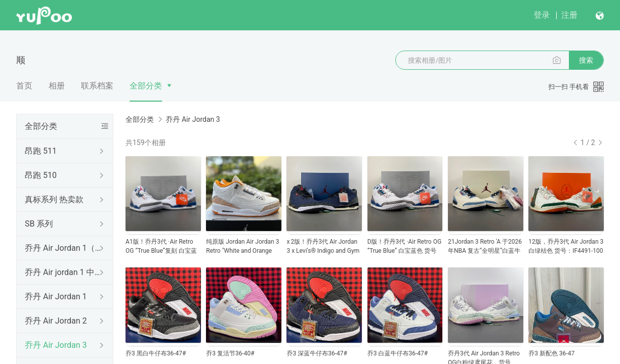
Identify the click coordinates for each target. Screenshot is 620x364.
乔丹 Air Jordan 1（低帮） (63, 248)
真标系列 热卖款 (54, 199)
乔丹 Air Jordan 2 (56, 321)
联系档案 (97, 86)
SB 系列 (39, 224)
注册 (569, 15)
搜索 (586, 60)
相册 (57, 86)
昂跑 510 (41, 175)
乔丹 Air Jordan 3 (56, 345)
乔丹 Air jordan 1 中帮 (63, 272)
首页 (24, 86)
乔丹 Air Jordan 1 (56, 297)
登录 (542, 15)
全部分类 (146, 86)
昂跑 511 (41, 151)
